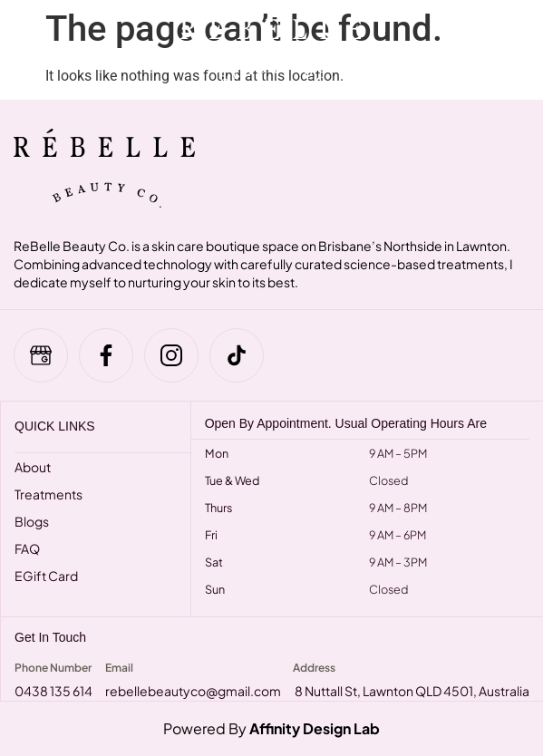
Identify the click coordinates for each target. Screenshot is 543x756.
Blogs (32, 521)
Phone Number (53, 668)
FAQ (27, 548)
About (33, 467)
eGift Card (46, 576)
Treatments (48, 494)
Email (119, 668)
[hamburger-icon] (29, 50)
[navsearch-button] (489, 50)
